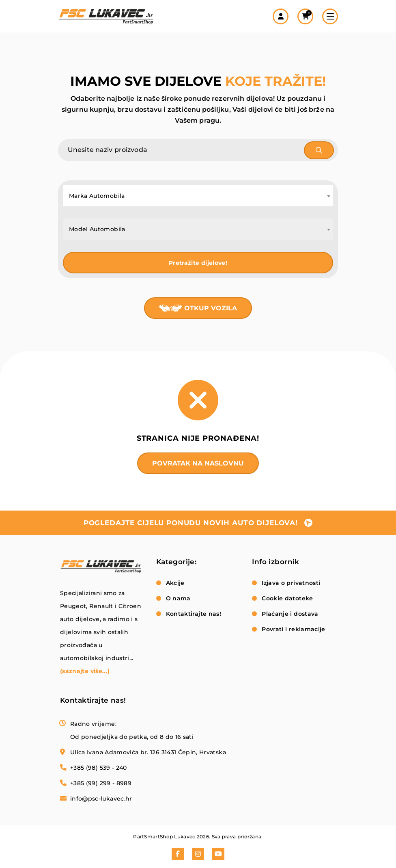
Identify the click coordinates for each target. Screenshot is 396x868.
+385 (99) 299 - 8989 (101, 783)
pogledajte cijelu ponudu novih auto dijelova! (191, 523)
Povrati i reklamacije (293, 629)
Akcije (175, 583)
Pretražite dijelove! (198, 263)
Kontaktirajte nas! (194, 614)
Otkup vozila (211, 308)
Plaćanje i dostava (290, 614)
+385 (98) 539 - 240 (99, 768)
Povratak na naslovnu (198, 463)
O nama (178, 598)
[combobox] (198, 196)
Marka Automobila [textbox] (97, 196)
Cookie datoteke (287, 598)
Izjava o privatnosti (291, 583)
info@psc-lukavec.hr (101, 799)
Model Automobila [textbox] (97, 229)
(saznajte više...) (85, 671)
